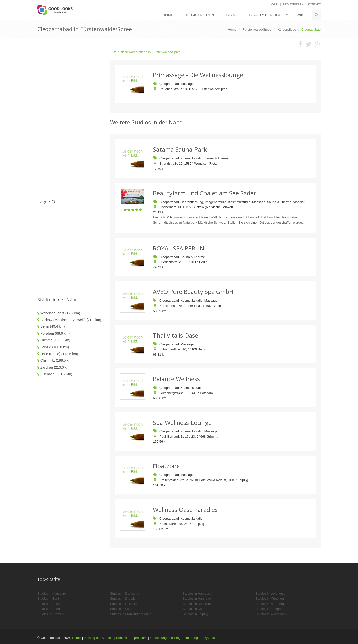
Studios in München (270, 598)
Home (168, 15)
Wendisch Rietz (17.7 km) (60, 313)
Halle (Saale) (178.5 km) (59, 354)
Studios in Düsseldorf (125, 604)
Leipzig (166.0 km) (55, 347)
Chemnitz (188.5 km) (56, 360)
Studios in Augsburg (52, 593)
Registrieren (293, 4)
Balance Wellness (176, 379)
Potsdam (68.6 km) (55, 333)
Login (274, 4)
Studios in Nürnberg (270, 604)
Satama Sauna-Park (180, 149)
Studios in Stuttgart (269, 609)
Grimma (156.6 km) (55, 340)
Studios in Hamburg (197, 593)
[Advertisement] (70, 124)
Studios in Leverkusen (271, 593)
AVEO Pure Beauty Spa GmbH (193, 292)
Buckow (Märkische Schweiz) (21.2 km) (71, 320)
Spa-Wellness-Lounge (182, 422)
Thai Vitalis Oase (176, 335)
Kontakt (314, 4)
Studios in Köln (194, 609)
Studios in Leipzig (195, 614)
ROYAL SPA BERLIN (179, 248)
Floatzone (166, 466)
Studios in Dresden (124, 598)
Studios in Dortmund (125, 593)
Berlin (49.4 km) (53, 326)
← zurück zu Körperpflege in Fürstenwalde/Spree (145, 52)
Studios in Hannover (197, 598)
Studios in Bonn (49, 609)
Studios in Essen (122, 609)
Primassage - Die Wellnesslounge (198, 75)
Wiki (301, 15)
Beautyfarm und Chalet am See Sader (204, 193)
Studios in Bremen (50, 614)
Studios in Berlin (49, 598)
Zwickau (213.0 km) (55, 367)
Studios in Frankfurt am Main (131, 614)
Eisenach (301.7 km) (56, 374)
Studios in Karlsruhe (197, 604)
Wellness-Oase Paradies (185, 510)
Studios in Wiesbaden (271, 614)
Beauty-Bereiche (267, 15)
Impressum (139, 638)
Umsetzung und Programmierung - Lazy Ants (182, 638)
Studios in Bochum (51, 604)
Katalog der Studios (98, 638)
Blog (231, 15)
